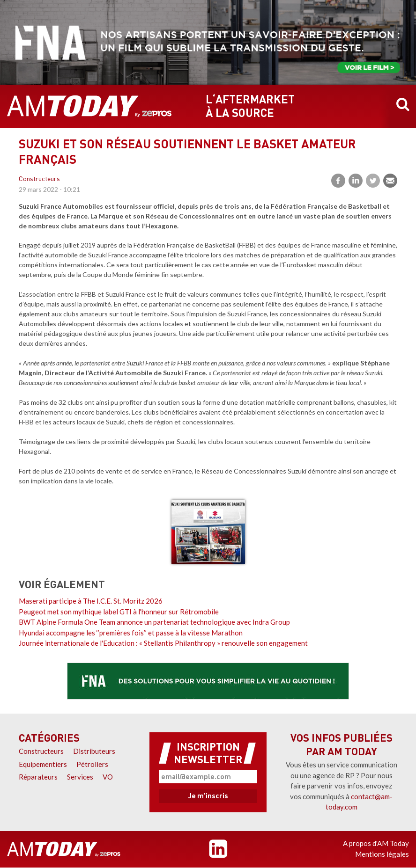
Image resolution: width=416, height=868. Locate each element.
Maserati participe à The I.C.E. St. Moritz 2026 (91, 601)
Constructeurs (39, 179)
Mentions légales (382, 854)
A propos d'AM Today (376, 843)
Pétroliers (92, 764)
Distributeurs (94, 751)
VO (108, 777)
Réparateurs (38, 777)
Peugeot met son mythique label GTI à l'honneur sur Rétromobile (119, 612)
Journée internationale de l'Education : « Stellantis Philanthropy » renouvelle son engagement (163, 643)
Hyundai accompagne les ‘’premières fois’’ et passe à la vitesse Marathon (131, 633)
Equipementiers (43, 764)
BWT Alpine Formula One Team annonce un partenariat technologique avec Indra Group (154, 622)
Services (80, 777)
